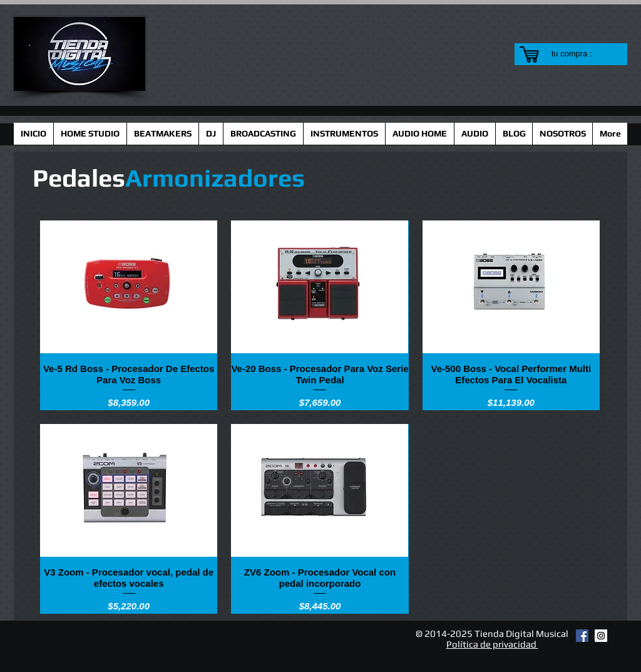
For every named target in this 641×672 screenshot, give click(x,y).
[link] (579, 54)
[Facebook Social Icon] (582, 636)
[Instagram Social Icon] (601, 636)
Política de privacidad (492, 644)
